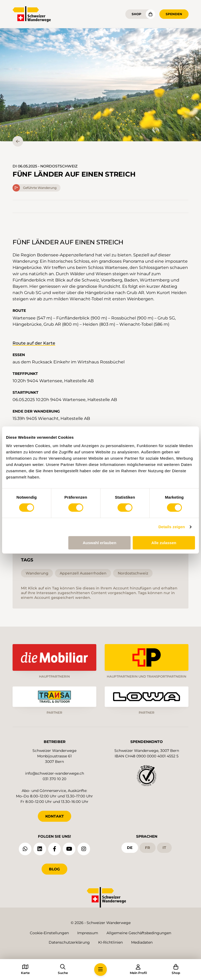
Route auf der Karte (34, 343)
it (164, 847)
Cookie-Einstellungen (49, 933)
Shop (136, 14)
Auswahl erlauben (99, 543)
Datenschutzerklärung (69, 942)
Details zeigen (172, 527)
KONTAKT (55, 816)
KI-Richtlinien (110, 942)
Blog (54, 869)
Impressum (88, 933)
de (130, 847)
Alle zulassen (164, 543)
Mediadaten (142, 942)
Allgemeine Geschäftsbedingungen (139, 933)
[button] (100, 85)
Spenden (174, 14)
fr (147, 847)
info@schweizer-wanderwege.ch (55, 773)
